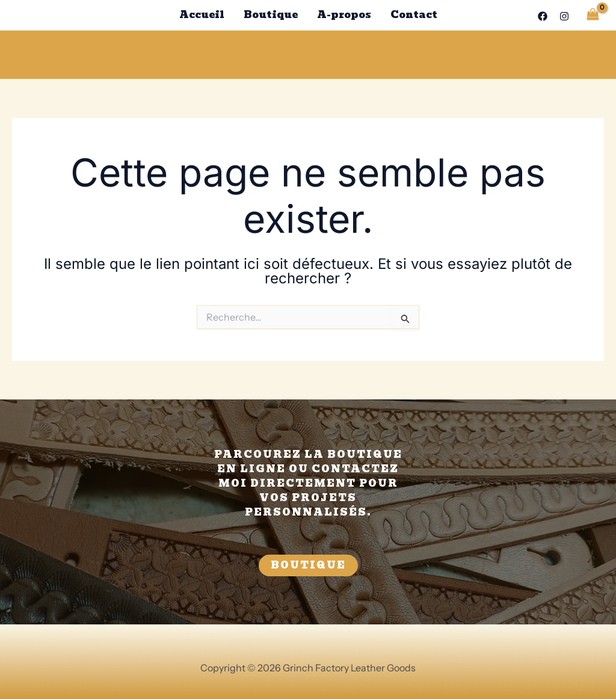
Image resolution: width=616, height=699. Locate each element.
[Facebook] (543, 16)
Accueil (202, 15)
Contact (414, 15)
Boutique (271, 15)
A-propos (344, 15)
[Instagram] (564, 16)
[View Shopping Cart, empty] (593, 15)
